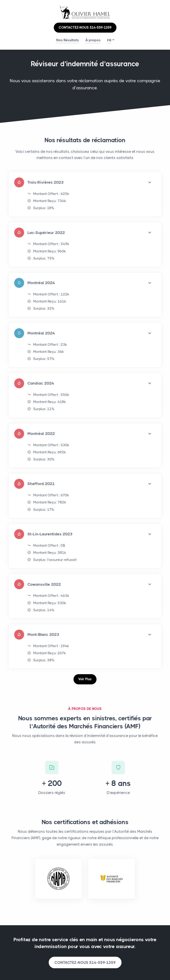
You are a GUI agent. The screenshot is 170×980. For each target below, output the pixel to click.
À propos (93, 40)
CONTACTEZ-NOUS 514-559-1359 (85, 27)
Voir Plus (85, 679)
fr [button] (109, 40)
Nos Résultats (68, 40)
